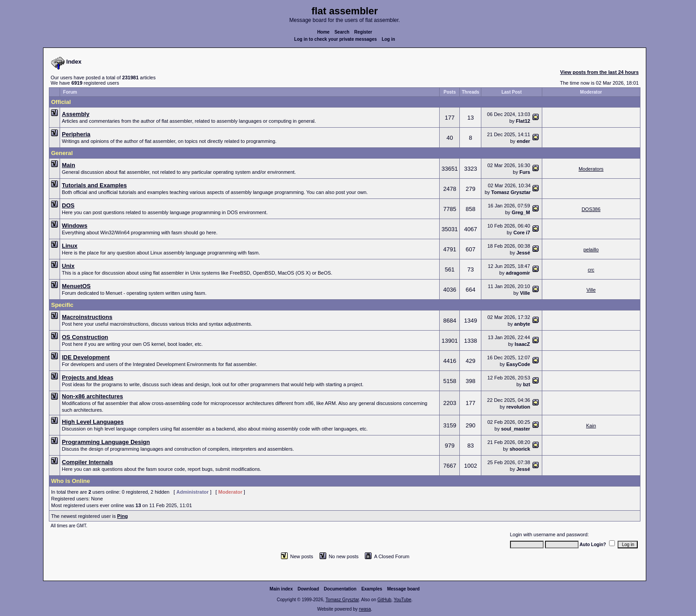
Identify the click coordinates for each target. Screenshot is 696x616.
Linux (70, 246)
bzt (527, 384)
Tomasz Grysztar (511, 192)
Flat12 (523, 121)
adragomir (518, 273)
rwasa (365, 609)
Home (324, 32)
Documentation (340, 589)
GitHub (384, 600)
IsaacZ (522, 344)
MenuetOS (76, 286)
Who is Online (71, 481)
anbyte (522, 324)
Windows (75, 226)
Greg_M (521, 212)
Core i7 (522, 233)
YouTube (402, 600)
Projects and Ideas (88, 377)
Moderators (591, 169)
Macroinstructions (87, 317)
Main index (281, 589)
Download (308, 589)
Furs (525, 172)
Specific (62, 305)
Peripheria (76, 134)
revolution (518, 407)
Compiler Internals (87, 462)
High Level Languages (93, 422)
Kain (591, 426)
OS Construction (85, 337)
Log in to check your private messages (335, 39)
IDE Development (86, 357)
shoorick (520, 449)
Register (363, 32)
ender (523, 141)
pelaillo (591, 250)
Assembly (76, 114)
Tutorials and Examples (94, 185)
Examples (372, 589)
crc (591, 270)
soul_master (516, 429)
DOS (68, 205)
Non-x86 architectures (93, 396)
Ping (122, 516)
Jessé (523, 253)
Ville (525, 293)
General (62, 153)
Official (61, 102)
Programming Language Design (106, 442)
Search (342, 32)
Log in (389, 39)
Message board (404, 589)
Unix (68, 266)
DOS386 (591, 209)
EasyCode (518, 364)
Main (69, 165)
